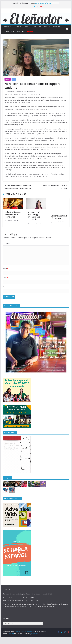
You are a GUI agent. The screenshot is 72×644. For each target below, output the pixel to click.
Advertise (21, 31)
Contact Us (8, 31)
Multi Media (57, 27)
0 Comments (31, 92)
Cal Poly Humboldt (15, 94)
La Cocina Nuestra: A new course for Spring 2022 (13, 214)
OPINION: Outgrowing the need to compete (56, 187)
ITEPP (39, 94)
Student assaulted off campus (59, 217)
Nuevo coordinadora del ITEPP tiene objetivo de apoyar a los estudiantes (17, 187)
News (27, 27)
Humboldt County (32, 94)
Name (5, 269)
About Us (7, 27)
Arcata (8, 94)
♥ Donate (30, 31)
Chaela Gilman (10, 92)
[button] (12, 27)
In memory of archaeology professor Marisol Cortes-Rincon (35, 216)
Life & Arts (37, 27)
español (19, 27)
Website (5, 287)
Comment (7, 243)
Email (5, 278)
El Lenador (24, 94)
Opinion (47, 27)
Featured (8, 79)
